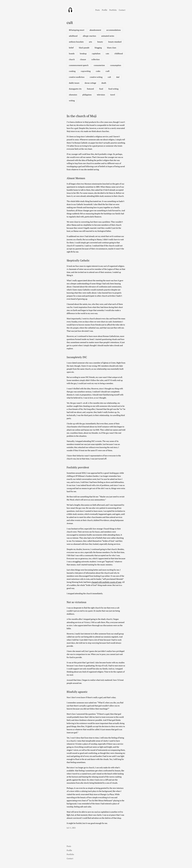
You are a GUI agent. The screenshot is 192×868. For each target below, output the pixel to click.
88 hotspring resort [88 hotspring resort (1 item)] (77, 30)
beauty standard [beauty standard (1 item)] (115, 42)
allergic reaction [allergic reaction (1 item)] (89, 36)
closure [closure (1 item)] (83, 59)
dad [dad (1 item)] (118, 77)
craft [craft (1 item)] (108, 71)
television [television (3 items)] (101, 95)
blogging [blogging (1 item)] (98, 48)
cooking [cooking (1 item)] (72, 71)
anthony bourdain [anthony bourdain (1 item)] (76, 42)
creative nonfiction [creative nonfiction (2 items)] (77, 77)
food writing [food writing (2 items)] (113, 89)
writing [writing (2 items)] (72, 101)
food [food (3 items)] (101, 89)
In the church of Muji (82, 116)
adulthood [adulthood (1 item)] (73, 36)
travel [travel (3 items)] (113, 95)
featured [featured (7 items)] (90, 89)
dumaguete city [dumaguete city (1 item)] (75, 89)
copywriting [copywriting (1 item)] (86, 71)
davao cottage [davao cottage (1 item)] (90, 83)
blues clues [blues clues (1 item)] (112, 48)
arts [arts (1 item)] (90, 42)
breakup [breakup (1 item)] (83, 53)
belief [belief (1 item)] (71, 48)
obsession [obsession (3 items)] (73, 95)
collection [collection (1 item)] (95, 59)
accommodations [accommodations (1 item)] (114, 30)
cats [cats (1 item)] (107, 53)
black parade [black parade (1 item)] (84, 48)
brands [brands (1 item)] (72, 53)
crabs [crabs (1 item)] (98, 71)
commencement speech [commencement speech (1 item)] (79, 65)
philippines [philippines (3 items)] (87, 95)
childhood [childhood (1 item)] (119, 53)
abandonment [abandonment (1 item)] (95, 30)
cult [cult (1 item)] (109, 77)
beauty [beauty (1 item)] (100, 42)
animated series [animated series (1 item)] (108, 36)
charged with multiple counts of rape (106, 582)
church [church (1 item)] (72, 59)
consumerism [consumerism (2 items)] (99, 65)
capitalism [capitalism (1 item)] (96, 53)
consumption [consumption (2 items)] (116, 65)
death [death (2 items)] (104, 83)
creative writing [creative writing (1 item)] (96, 77)
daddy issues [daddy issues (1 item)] (74, 83)
